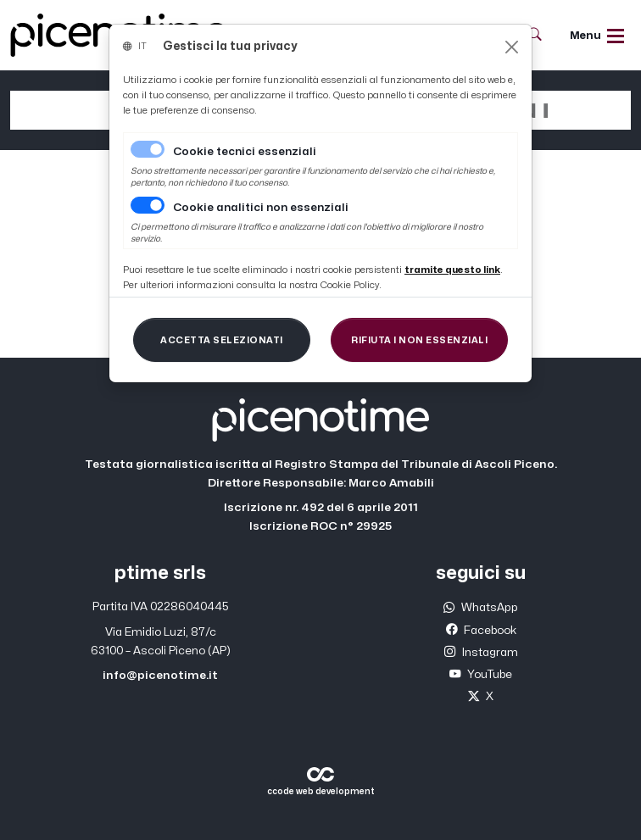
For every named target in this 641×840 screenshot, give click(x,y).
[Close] (512, 47)
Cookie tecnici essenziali (245, 152)
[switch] (148, 205)
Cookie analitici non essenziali (261, 208)
